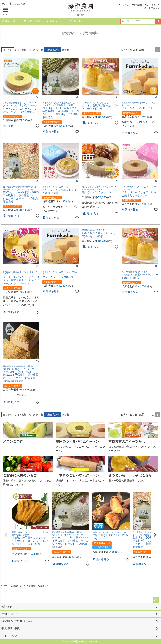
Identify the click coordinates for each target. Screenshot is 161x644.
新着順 (66, 50)
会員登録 (138, 5)
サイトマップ (9, 636)
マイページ (54, 21)
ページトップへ (156, 600)
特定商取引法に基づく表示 (17, 621)
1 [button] (153, 50)
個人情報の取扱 (11, 628)
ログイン (125, 5)
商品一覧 (8, 21)
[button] (148, 50)
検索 (158, 21)
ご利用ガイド (153, 5)
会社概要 (7, 607)
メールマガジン (152, 8)
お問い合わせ (9, 614)
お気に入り (32, 21)
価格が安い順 (36, 50)
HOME (4, 586)
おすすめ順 (21, 50)
